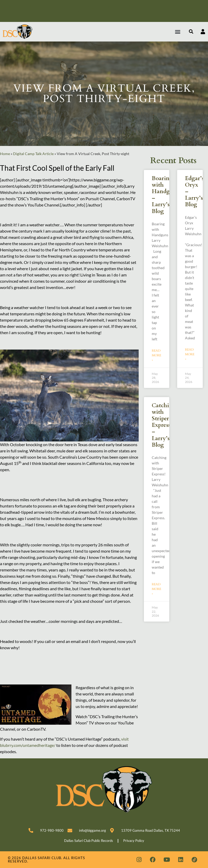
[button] (178, 32)
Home (5, 154)
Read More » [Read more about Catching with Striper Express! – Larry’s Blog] (156, 589)
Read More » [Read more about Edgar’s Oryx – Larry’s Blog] (190, 354)
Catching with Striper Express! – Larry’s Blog (164, 425)
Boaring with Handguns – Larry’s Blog (165, 195)
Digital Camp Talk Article (33, 154)
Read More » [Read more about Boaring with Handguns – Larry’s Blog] (156, 355)
